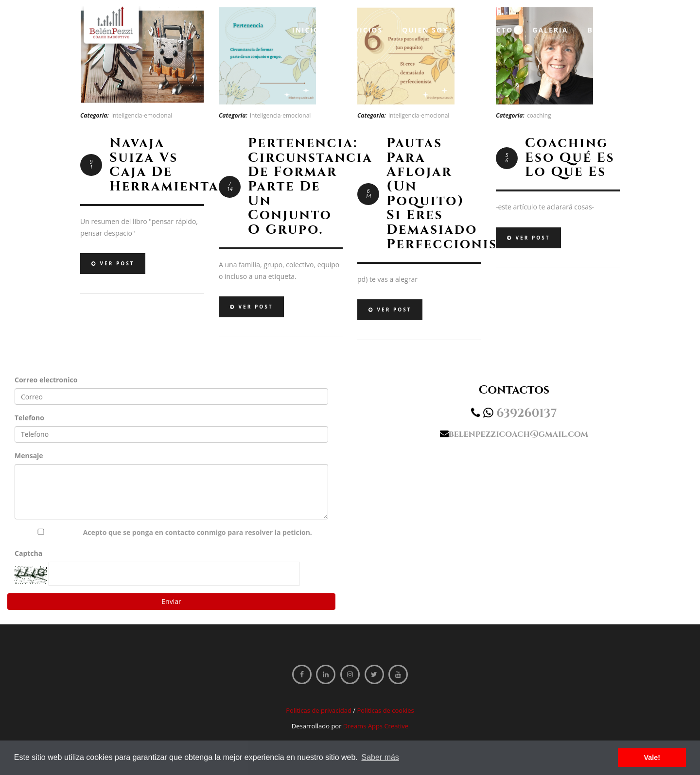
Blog (599, 30)
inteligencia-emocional (142, 115)
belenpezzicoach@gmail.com (518, 434)
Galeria (550, 30)
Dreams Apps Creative (376, 726)
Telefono (29, 418)
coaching (539, 115)
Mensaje (29, 456)
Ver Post (113, 263)
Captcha (28, 553)
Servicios (361, 30)
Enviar (171, 601)
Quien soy (425, 30)
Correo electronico (46, 380)
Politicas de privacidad (319, 710)
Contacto (490, 30)
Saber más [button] (380, 757)
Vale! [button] (652, 758)
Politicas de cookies (385, 710)
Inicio (306, 30)
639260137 (526, 413)
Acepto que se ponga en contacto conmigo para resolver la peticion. (198, 532)
